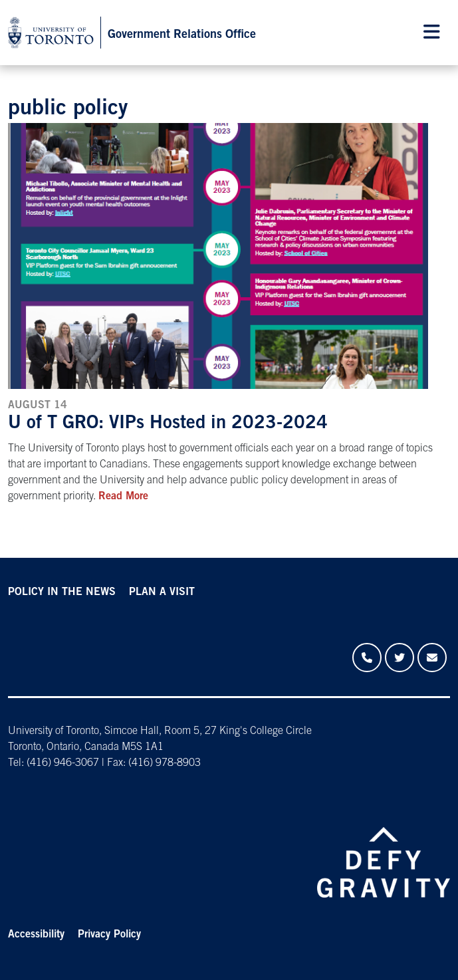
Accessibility (36, 935)
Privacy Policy (109, 935)
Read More (123, 497)
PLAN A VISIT (162, 592)
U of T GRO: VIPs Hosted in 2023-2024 (168, 424)
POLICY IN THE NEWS (62, 592)
